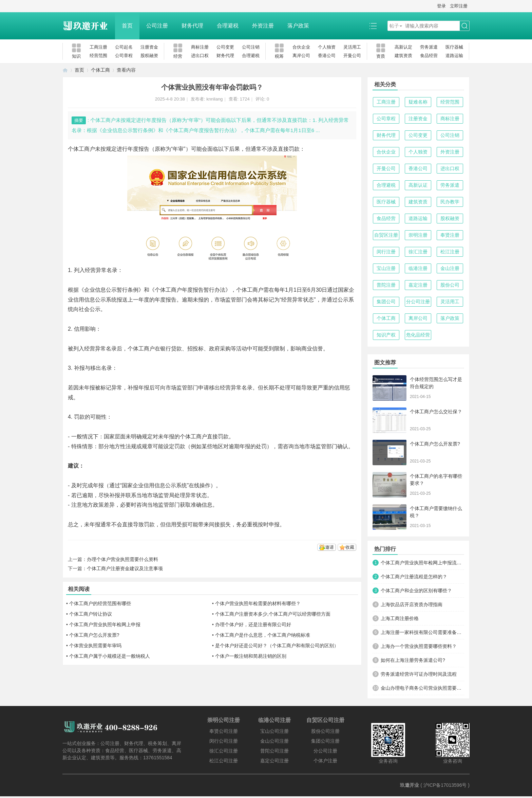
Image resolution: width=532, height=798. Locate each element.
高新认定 (403, 47)
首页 (127, 26)
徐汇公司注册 (224, 751)
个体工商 (100, 70)
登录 (441, 6)
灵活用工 (352, 47)
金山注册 (450, 268)
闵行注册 (386, 252)
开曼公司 (352, 56)
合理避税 (228, 26)
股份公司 (450, 285)
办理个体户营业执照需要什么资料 (122, 559)
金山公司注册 (274, 741)
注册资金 (149, 47)
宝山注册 (386, 268)
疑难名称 (418, 102)
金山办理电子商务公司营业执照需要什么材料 (422, 688)
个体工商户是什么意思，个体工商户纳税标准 (263, 635)
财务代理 (192, 26)
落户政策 (298, 26)
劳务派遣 (429, 47)
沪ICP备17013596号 (445, 785)
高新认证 (418, 185)
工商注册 (98, 47)
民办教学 (450, 202)
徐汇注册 (418, 252)
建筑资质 (403, 56)
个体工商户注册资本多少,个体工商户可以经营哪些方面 (273, 614)
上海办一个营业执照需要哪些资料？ (419, 646)
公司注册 (157, 26)
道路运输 (454, 56)
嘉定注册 (418, 285)
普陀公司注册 (274, 751)
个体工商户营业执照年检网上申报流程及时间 (422, 563)
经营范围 (98, 56)
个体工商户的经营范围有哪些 (100, 603)
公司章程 (124, 56)
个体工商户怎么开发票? (94, 635)
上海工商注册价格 (400, 618)
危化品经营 (418, 335)
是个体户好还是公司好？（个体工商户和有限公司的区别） (277, 646)
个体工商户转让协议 (91, 614)
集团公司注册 (325, 741)
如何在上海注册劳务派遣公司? (413, 660)
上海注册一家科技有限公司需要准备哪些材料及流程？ (422, 632)
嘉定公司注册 (274, 761)
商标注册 (200, 47)
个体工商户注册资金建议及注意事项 (125, 568)
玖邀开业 (410, 785)
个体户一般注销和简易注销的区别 (251, 656)
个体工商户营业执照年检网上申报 (105, 624)
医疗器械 (454, 47)
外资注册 (263, 26)
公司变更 (225, 47)
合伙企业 (301, 47)
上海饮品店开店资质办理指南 (412, 604)
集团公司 (386, 302)
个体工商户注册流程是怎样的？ (414, 577)
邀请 (329, 547)
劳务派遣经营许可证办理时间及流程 (419, 674)
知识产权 (386, 335)
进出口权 (200, 56)
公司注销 (251, 47)
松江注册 (450, 252)
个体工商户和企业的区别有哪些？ (416, 591)
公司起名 (124, 47)
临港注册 (418, 268)
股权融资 (149, 56)
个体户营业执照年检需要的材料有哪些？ (258, 603)
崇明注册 (418, 235)
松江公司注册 (224, 761)
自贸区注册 (386, 235)
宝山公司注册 (274, 731)
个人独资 (327, 47)
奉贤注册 (450, 235)
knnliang (214, 99)
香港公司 (327, 56)
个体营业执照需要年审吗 (95, 646)
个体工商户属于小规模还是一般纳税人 (110, 656)
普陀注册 (386, 285)
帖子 (394, 26)
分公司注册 (418, 302)
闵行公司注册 (224, 741)
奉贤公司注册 (224, 731)
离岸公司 (301, 56)
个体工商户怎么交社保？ (436, 412)
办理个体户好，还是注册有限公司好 (253, 624)
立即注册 (459, 6)
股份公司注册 (325, 731)
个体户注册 (325, 761)
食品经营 (429, 56)
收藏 (350, 547)
